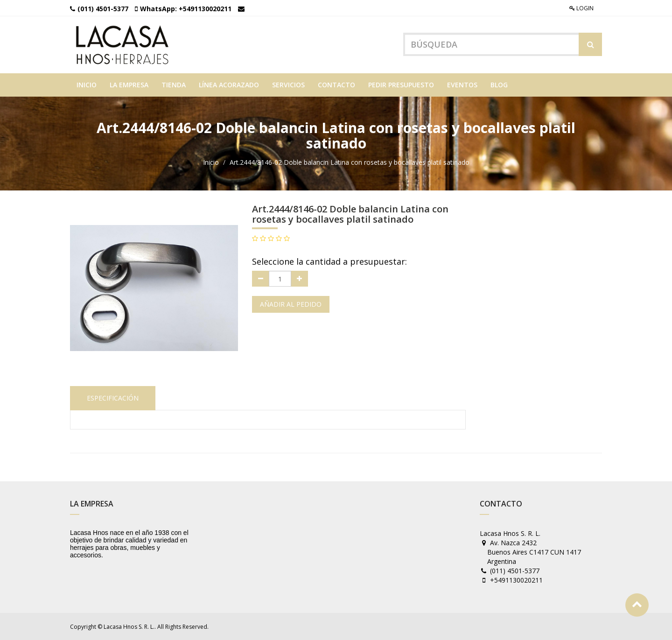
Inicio (211, 162)
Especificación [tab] (113, 398)
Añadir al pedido (291, 304)
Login (581, 8)
